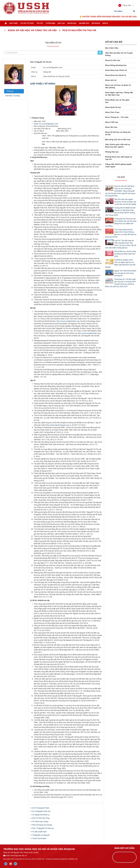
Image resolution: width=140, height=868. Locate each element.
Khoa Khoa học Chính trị (116, 70)
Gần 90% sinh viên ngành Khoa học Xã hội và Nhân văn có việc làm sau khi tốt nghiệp (125, 202)
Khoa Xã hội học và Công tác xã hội (118, 133)
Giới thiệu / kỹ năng (13, 96)
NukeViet (56, 859)
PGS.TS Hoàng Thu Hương (42, 825)
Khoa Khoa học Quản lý (116, 75)
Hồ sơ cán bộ (114, 42)
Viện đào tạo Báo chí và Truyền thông (119, 54)
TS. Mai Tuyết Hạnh (39, 832)
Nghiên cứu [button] (84, 24)
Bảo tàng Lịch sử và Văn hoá (118, 139)
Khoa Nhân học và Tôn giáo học (117, 101)
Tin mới (121, 177)
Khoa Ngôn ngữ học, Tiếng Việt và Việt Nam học (119, 94)
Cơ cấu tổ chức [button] (27, 24)
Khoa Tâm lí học (112, 112)
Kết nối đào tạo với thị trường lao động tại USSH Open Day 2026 (125, 254)
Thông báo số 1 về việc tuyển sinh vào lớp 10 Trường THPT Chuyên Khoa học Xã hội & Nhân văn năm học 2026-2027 (121, 283)
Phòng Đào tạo (112, 152)
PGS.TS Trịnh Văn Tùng (41, 818)
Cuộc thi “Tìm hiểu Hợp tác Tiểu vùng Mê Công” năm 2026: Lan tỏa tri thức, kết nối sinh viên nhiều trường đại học (121, 244)
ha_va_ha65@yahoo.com (49, 124)
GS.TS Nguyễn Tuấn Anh (41, 811)
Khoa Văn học (111, 127)
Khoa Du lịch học (113, 60)
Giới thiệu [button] (14, 24)
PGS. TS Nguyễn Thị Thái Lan (43, 828)
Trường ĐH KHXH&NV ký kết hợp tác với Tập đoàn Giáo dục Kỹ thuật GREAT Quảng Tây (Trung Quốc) (120, 211)
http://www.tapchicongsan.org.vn (59, 425)
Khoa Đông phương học (116, 65)
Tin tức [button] (40, 24)
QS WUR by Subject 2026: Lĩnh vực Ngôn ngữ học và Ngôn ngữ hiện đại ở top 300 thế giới (120, 263)
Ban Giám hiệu (112, 48)
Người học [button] (72, 24)
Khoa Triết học (112, 122)
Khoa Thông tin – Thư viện (117, 117)
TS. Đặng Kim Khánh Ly (41, 815)
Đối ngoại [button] (96, 24)
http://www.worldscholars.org (68, 321)
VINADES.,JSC (73, 859)
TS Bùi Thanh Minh (39, 838)
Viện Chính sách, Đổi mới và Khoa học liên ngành (118, 146)
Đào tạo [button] (61, 24)
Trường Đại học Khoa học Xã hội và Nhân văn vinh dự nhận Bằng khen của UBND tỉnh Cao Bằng (121, 222)
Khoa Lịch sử (111, 80)
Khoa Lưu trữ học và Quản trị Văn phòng (118, 86)
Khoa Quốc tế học (113, 107)
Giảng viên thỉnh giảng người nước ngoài (118, 165)
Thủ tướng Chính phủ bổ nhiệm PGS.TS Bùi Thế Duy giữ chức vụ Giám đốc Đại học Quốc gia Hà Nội (121, 233)
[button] (125, 6)
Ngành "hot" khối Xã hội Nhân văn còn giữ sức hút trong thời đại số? (125, 273)
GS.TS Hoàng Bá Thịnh (41, 808)
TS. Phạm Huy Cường (40, 821)
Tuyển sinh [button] (50, 24)
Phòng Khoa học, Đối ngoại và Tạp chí (119, 158)
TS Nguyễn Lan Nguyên (41, 835)
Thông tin (10, 91)
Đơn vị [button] (105, 24)
